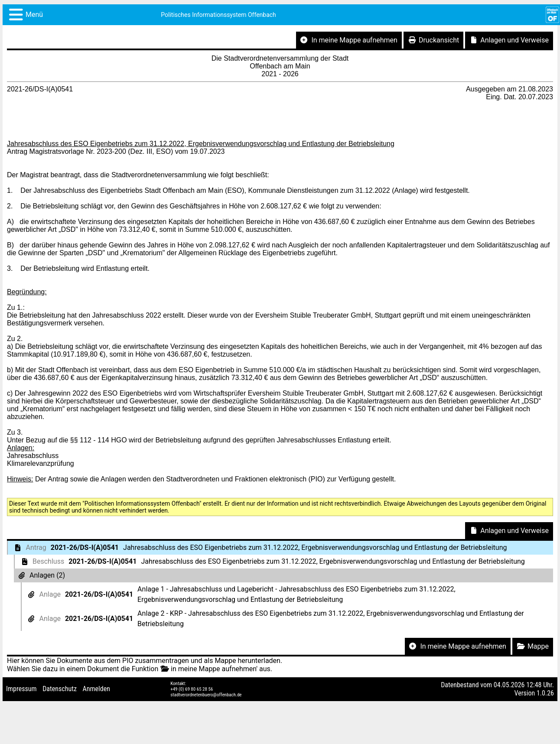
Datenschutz (60, 689)
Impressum (21, 689)
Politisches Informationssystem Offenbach (218, 15)
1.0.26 (545, 693)
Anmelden (96, 689)
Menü (34, 15)
